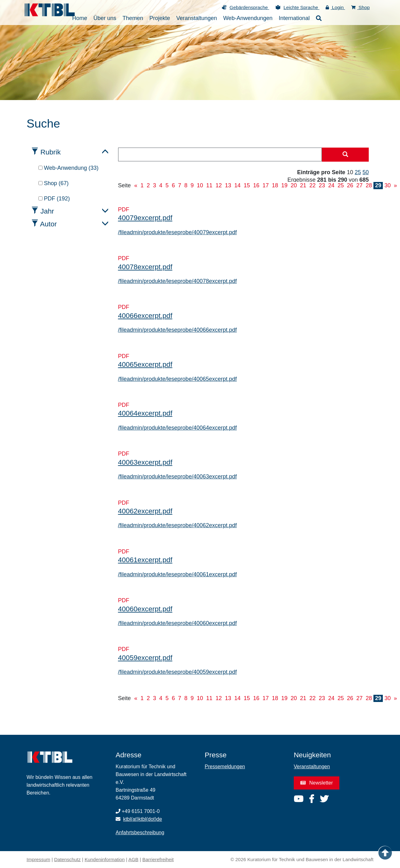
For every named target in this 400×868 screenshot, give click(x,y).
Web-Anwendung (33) (69, 168)
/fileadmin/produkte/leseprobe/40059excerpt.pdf (177, 672)
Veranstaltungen (312, 767)
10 (200, 185)
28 (369, 185)
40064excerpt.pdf (145, 413)
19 (284, 185)
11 (209, 185)
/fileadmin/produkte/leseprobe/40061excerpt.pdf (177, 574)
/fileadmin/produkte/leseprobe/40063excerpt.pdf (177, 477)
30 (387, 185)
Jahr (47, 211)
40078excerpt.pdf (145, 267)
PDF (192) (54, 199)
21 (303, 185)
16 (256, 185)
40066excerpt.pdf (145, 316)
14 (237, 185)
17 (266, 185)
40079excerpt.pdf (145, 218)
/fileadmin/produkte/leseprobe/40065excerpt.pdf (177, 379)
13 (228, 185)
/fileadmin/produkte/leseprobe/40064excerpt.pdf (177, 428)
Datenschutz (67, 859)
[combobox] (220, 154)
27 (359, 185)
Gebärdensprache (250, 7)
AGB (133, 859)
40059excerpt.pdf (145, 658)
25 (358, 172)
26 (350, 185)
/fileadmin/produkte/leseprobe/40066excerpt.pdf (177, 330)
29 (378, 185)
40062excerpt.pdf (145, 511)
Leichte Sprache (301, 7)
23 (322, 185)
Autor (48, 224)
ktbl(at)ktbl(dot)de (143, 819)
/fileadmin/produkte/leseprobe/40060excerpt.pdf (177, 623)
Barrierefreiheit (158, 859)
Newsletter (317, 783)
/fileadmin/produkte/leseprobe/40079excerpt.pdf (177, 232)
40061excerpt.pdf (145, 560)
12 (219, 185)
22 (312, 185)
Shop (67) (54, 183)
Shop (360, 7)
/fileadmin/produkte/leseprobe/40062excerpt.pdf (177, 525)
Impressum (38, 859)
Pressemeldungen (225, 767)
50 (366, 172)
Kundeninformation (105, 859)
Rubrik (50, 152)
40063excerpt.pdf (145, 462)
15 (247, 185)
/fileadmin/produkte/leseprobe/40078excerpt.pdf (177, 281)
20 (294, 185)
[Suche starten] (345, 155)
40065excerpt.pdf (145, 364)
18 (275, 185)
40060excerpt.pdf (145, 609)
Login (335, 7)
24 (331, 185)
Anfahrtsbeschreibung (140, 833)
